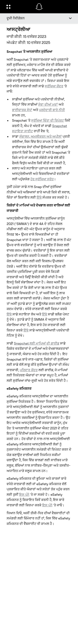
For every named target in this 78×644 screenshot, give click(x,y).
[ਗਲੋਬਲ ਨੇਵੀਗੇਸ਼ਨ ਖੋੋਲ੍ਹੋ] (18, 7)
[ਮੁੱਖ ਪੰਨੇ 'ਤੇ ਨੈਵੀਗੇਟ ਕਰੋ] (39, 7)
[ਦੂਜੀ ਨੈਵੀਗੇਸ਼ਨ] (39, 18)
